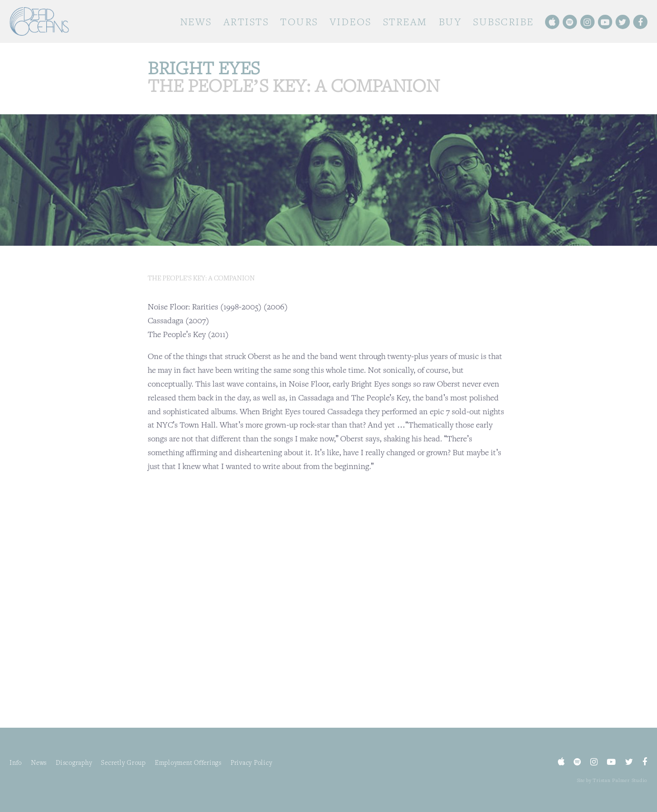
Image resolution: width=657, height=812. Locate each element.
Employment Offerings (188, 762)
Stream (405, 22)
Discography (74, 762)
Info (16, 762)
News (196, 22)
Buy (450, 22)
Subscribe (504, 22)
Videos (351, 22)
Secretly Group (123, 762)
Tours (299, 22)
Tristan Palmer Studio (620, 780)
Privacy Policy (252, 762)
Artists (246, 22)
